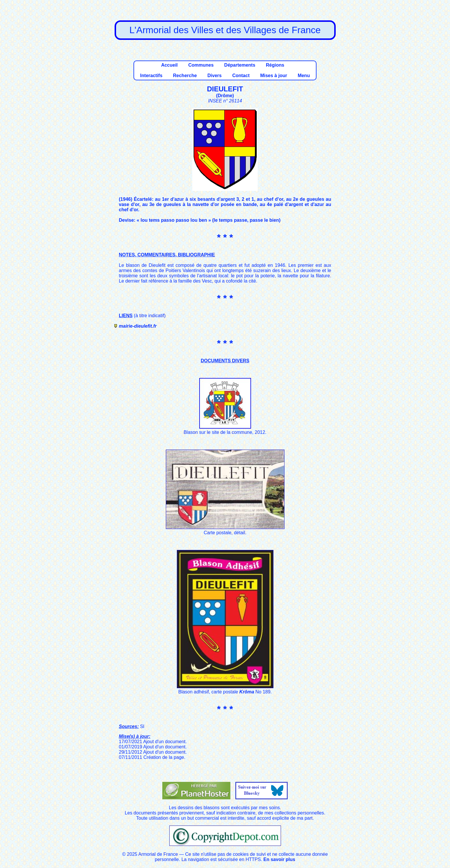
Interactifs (151, 76)
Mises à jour (273, 76)
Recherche (185, 76)
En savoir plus (279, 859)
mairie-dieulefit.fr (138, 326)
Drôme (225, 96)
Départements (240, 65)
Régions (275, 65)
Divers (215, 76)
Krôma (247, 692)
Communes (201, 65)
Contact (241, 76)
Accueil (169, 65)
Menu (304, 76)
